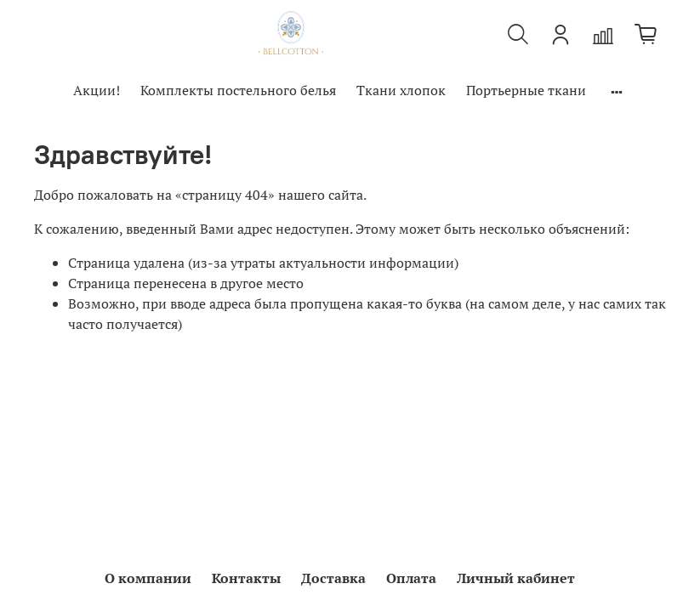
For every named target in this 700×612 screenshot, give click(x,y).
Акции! (97, 90)
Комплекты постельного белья (238, 90)
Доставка (333, 578)
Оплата (411, 578)
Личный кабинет (516, 578)
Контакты (246, 578)
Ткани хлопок (401, 90)
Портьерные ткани (526, 90)
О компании (148, 578)
